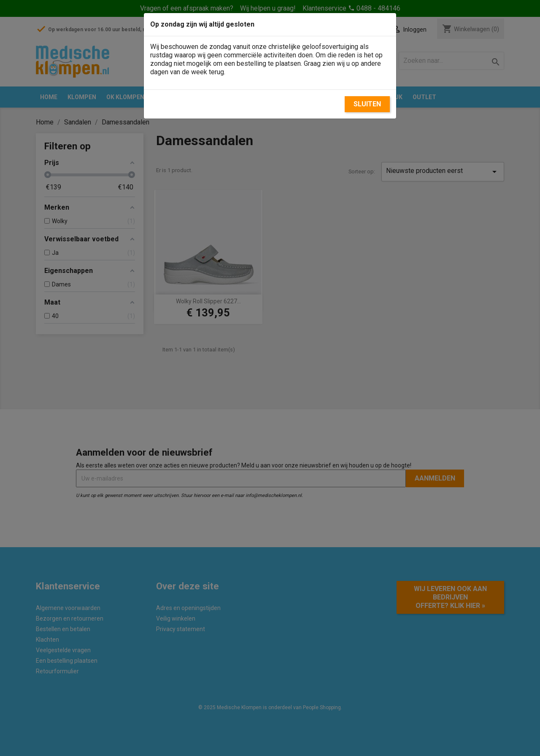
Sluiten (367, 104)
